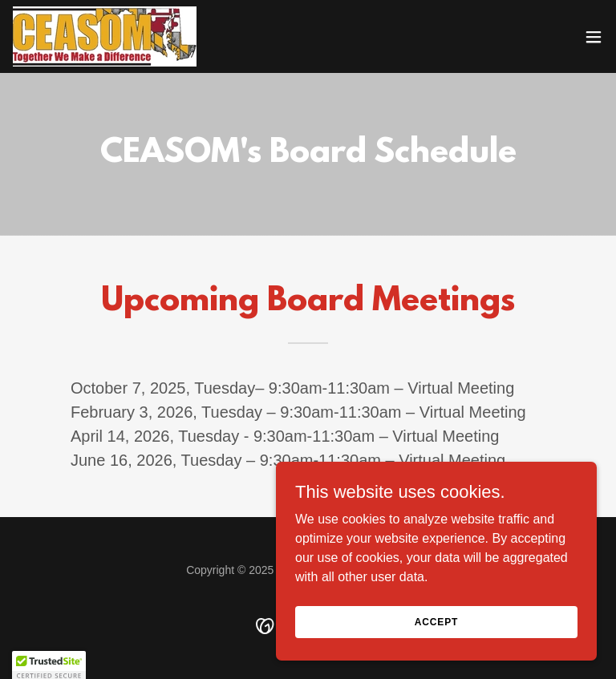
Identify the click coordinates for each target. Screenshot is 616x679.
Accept (436, 621)
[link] (105, 36)
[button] (594, 37)
